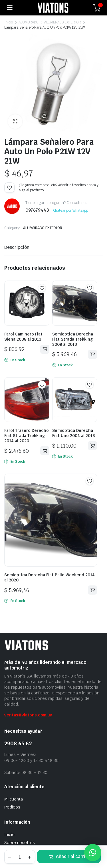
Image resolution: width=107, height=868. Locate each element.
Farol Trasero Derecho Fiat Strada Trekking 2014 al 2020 (27, 436)
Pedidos (12, 807)
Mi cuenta (14, 799)
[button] (15, 122)
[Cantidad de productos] (20, 857)
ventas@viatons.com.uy (28, 715)
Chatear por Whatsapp (71, 210)
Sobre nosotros (20, 843)
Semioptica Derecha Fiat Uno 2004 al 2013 (74, 433)
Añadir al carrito (73, 856)
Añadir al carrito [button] (45, 349)
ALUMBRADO (29, 22)
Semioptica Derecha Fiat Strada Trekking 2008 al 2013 (73, 339)
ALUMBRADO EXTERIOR (63, 22)
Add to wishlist (9, 188)
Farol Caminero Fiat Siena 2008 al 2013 (23, 337)
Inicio (9, 22)
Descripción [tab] (17, 247)
